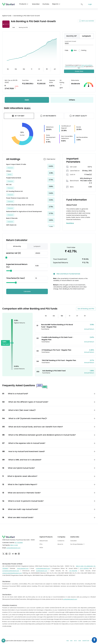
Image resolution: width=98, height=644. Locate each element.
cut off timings (80, 67)
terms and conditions (87, 65)
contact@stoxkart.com (13, 548)
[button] (49, 394)
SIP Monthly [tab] (17, 246)
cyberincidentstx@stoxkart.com (12, 573)
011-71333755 (73, 571)
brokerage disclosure (70, 67)
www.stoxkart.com (23, 568)
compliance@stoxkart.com (11, 571)
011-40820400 (88, 566)
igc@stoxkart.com (42, 571)
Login (90, 4)
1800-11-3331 (14, 545)
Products (24, 4)
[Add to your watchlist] (80, 21)
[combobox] (84, 544)
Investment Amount (70, 41)
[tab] (8, 69)
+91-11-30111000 (84, 568)
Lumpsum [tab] (37, 246)
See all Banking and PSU (86, 309)
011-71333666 (19, 543)
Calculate (27, 291)
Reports (57, 4)
